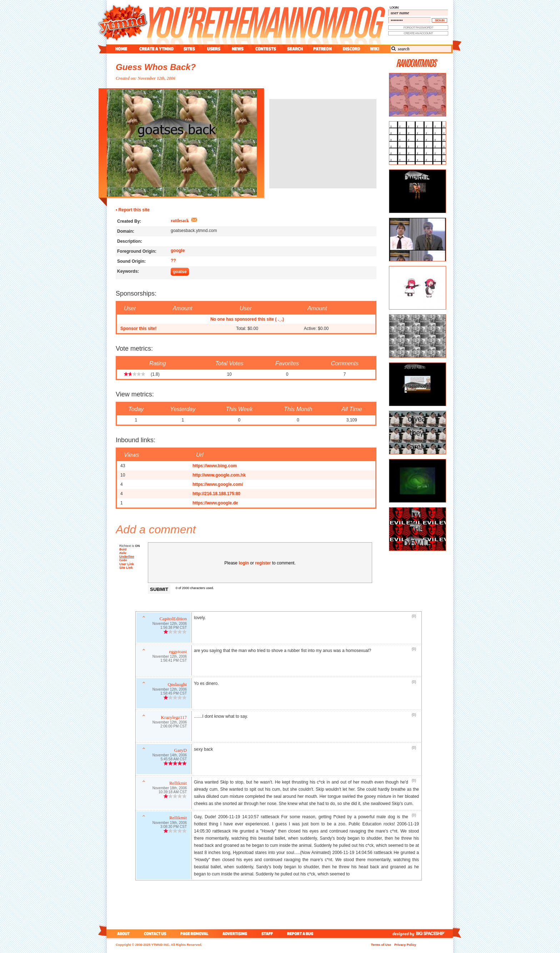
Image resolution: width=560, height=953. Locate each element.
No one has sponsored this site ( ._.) (247, 319)
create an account (418, 33)
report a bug (302, 934)
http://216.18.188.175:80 (216, 494)
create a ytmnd (156, 49)
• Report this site (133, 210)
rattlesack (180, 221)
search (295, 49)
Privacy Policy (405, 945)
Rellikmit (178, 784)
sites (189, 49)
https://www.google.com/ (218, 484)
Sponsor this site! (138, 329)
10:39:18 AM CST (173, 793)
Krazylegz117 (174, 718)
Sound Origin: (131, 261)
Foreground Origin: (137, 251)
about (122, 934)
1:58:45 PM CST (174, 694)
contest (266, 49)
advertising (235, 934)
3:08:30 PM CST (174, 827)
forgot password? (418, 28)
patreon (322, 49)
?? (173, 261)
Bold (123, 549)
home (121, 49)
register (263, 563)
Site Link (126, 568)
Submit (159, 589)
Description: (130, 241)
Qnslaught (177, 685)
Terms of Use (381, 945)
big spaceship (434, 934)
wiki (374, 49)
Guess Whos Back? (156, 67)
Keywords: (128, 271)
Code (123, 561)
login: (394, 8)
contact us (155, 934)
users (214, 49)
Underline (127, 557)
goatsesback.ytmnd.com (194, 231)
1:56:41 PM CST (174, 661)
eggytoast (178, 652)
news (238, 49)
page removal (194, 934)
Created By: (129, 221)
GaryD (181, 751)
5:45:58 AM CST (174, 760)
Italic (123, 553)
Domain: (126, 231)
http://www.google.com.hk (219, 475)
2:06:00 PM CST (174, 727)
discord (351, 49)
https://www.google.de (215, 503)
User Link (127, 565)
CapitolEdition (173, 619)
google (178, 251)
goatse (180, 272)
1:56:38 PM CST (174, 628)
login (244, 563)
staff (268, 934)
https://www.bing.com (215, 466)
